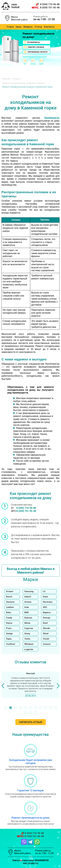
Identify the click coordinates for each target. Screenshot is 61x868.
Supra (9, 639)
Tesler (27, 639)
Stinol (46, 634)
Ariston (28, 602)
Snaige (9, 634)
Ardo (27, 607)
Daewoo (28, 618)
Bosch (9, 597)
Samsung (29, 591)
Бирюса (47, 612)
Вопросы (28, 27)
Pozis (9, 628)
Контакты (49, 27)
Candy (9, 618)
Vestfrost (11, 644)
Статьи (38, 27)
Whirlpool (29, 644)
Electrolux (48, 602)
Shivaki (46, 628)
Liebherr (10, 607)
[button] (6, 708)
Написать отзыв (31, 722)
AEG (45, 607)
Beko (9, 612)
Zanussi (47, 644)
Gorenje (47, 618)
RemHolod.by (52, 118)
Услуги (10, 27)
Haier (45, 597)
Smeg (27, 634)
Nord (45, 623)
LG (44, 591)
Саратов (29, 628)
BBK (27, 612)
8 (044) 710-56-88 (48, 4)
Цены (19, 27)
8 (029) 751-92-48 (46, 8)
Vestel (46, 639)
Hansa (9, 623)
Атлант (10, 591)
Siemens (10, 602)
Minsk (27, 623)
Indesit (28, 597)
